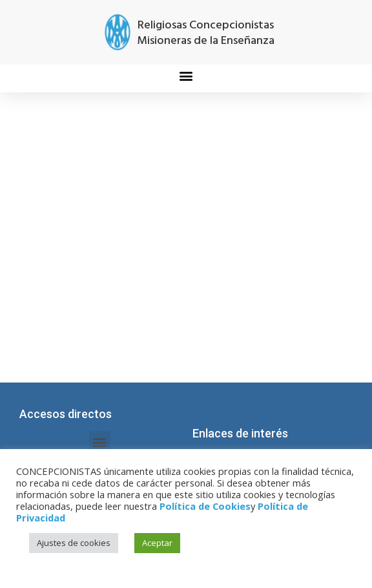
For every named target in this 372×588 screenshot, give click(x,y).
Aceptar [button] (157, 543)
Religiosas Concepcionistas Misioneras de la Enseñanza (206, 33)
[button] (186, 75)
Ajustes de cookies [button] (74, 543)
